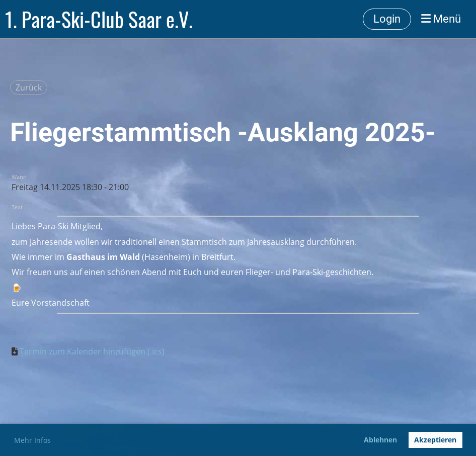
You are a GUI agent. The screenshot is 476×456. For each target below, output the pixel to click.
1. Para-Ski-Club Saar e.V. (99, 19)
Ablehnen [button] (380, 440)
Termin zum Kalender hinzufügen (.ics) (92, 351)
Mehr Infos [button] (32, 440)
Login (387, 19)
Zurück (29, 87)
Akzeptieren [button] (435, 440)
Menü (441, 19)
